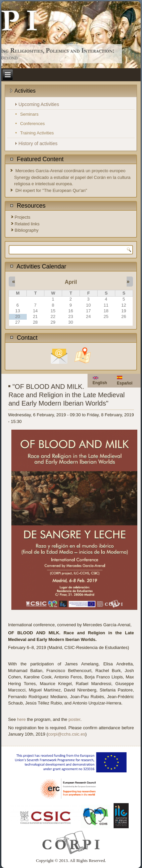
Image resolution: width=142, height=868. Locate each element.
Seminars (29, 114)
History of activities (38, 143)
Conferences (32, 124)
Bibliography (27, 230)
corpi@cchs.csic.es (67, 734)
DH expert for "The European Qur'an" (51, 190)
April (71, 282)
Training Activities (37, 133)
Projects (23, 217)
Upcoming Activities (39, 104)
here (21, 719)
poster (74, 719)
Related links (27, 224)
